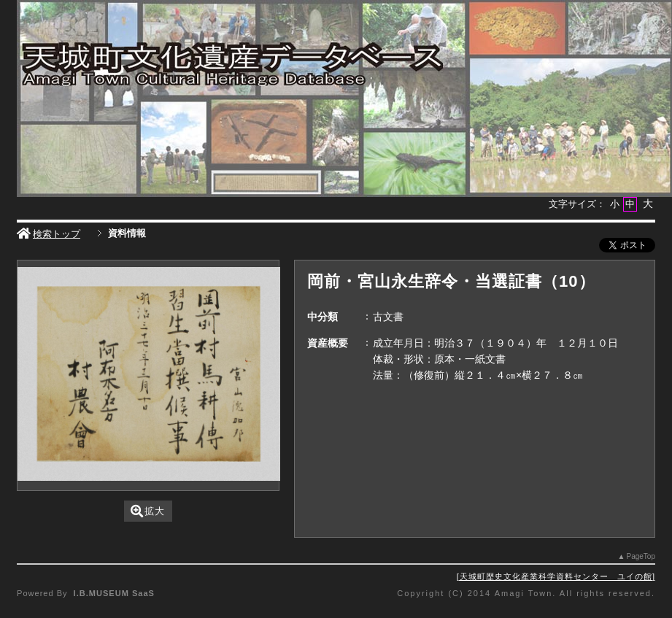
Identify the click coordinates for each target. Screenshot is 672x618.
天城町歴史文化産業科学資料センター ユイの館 (556, 576)
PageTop (640, 556)
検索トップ (49, 234)
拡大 (148, 511)
